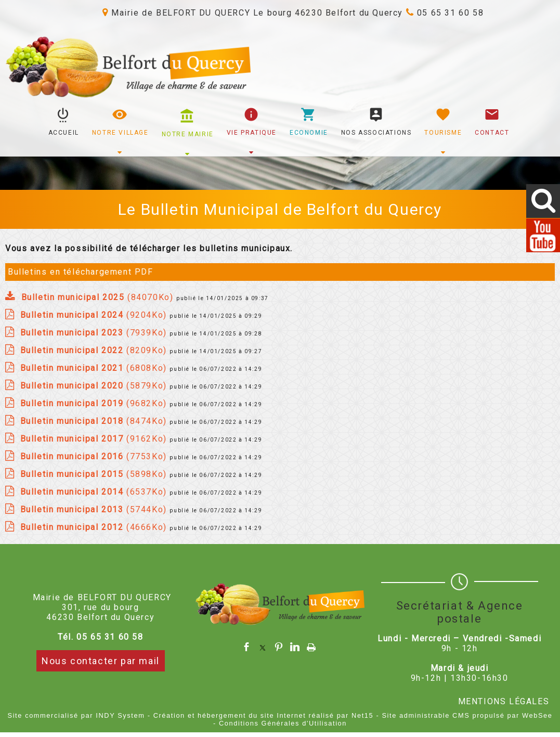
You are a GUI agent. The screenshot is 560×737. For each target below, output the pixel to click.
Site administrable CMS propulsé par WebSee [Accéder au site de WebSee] (467, 715)
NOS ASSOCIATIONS (376, 133)
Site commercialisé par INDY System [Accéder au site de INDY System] (76, 715)
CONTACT (492, 133)
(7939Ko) (95, 333)
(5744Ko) (95, 509)
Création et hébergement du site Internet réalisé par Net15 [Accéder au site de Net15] (264, 715)
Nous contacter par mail (101, 661)
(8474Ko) (95, 421)
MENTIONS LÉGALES (504, 701)
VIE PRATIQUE (252, 133)
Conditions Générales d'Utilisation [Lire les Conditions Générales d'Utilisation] (283, 723)
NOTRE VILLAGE (120, 133)
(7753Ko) (95, 456)
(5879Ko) (95, 386)
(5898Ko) (95, 474)
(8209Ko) (95, 350)
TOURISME (443, 133)
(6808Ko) (95, 368)
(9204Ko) (95, 315)
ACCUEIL (64, 133)
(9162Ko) (95, 439)
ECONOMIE (309, 133)
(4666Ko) (95, 527)
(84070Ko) (99, 297)
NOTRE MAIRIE (188, 134)
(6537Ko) (95, 492)
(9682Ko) (95, 403)
